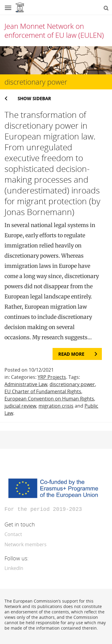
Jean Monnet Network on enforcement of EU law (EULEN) (54, 30)
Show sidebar (34, 98)
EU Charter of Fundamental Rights (43, 391)
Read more (71, 354)
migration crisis (56, 406)
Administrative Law (26, 384)
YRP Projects (52, 377)
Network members (26, 544)
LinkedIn (14, 568)
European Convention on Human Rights (49, 399)
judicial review (20, 406)
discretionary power (72, 384)
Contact (13, 534)
